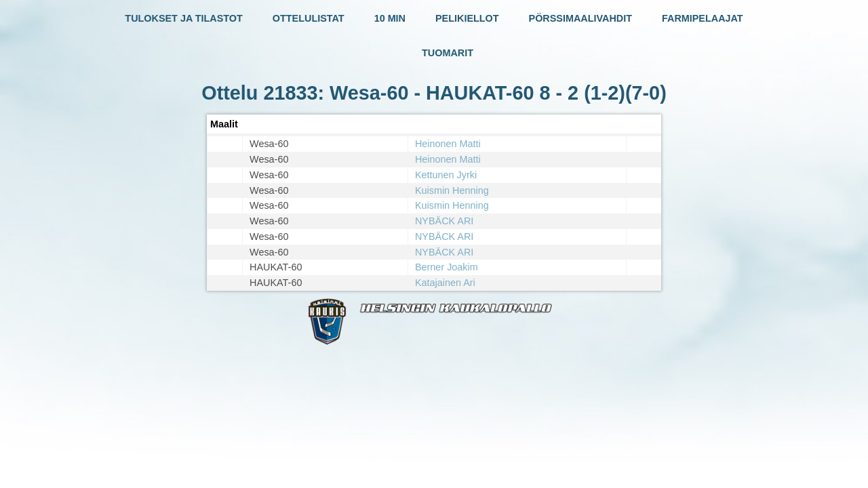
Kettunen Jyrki (446, 175)
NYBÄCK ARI (444, 221)
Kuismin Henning (452, 190)
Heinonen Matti (448, 144)
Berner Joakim (447, 267)
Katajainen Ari (445, 283)
